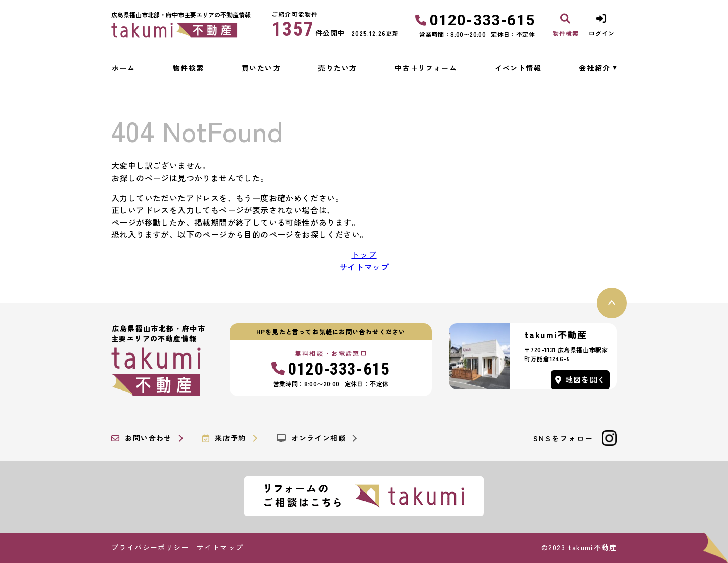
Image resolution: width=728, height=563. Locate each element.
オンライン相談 (311, 438)
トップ (364, 254)
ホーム (123, 68)
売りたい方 (337, 68)
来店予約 (224, 438)
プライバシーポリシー (150, 547)
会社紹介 (595, 68)
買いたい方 (261, 68)
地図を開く (580, 380)
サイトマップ (364, 267)
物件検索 (189, 68)
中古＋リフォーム (426, 68)
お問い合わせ (142, 438)
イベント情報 (518, 68)
